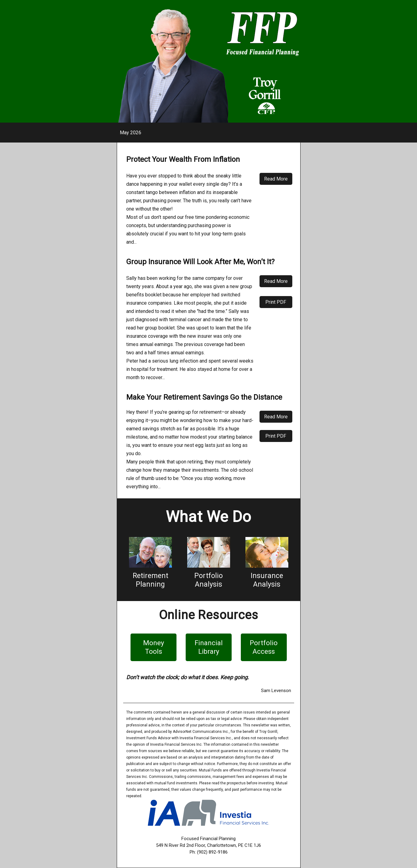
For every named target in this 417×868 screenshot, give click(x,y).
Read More (276, 179)
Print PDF (276, 302)
